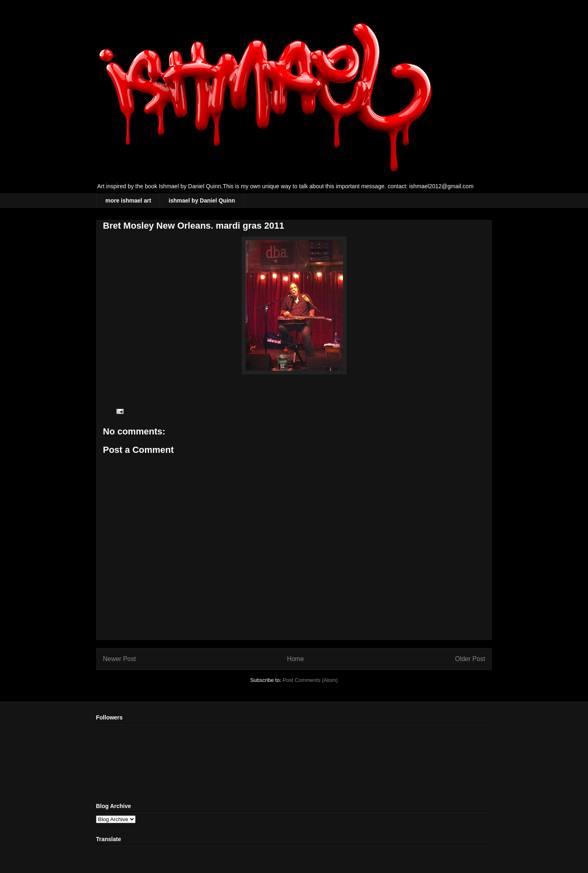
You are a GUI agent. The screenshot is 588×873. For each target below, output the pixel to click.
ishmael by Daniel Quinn (202, 200)
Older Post (470, 659)
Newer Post (119, 659)
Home (296, 659)
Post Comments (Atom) (310, 680)
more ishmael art (128, 200)
